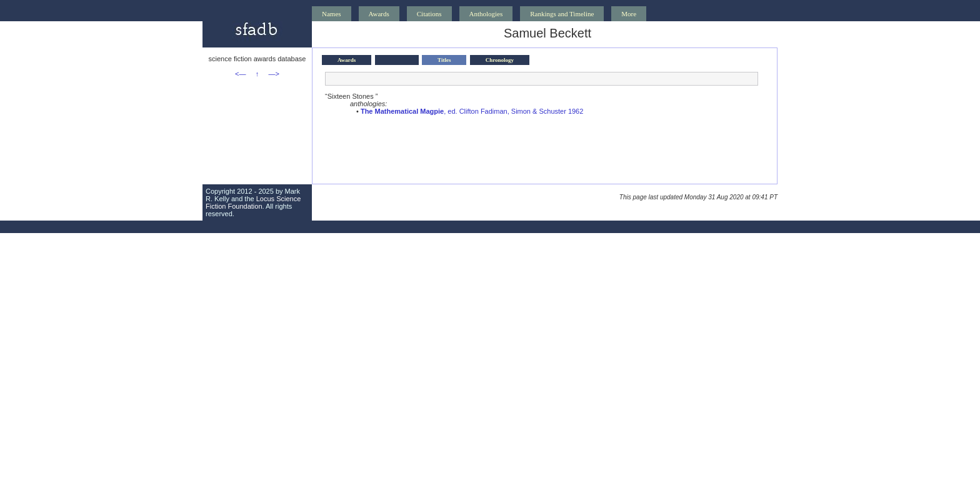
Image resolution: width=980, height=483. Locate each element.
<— (240, 74)
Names (332, 14)
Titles (444, 60)
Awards (379, 14)
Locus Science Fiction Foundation (253, 202)
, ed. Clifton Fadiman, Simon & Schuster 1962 (472, 111)
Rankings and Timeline (562, 14)
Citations (429, 14)
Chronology (500, 60)
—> (274, 74)
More (629, 14)
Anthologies (486, 14)
